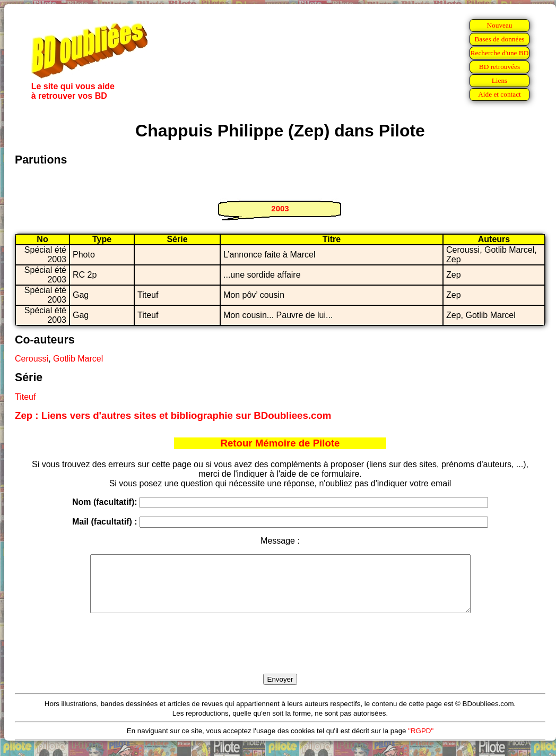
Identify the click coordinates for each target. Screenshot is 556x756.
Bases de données (499, 39)
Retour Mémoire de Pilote (280, 443)
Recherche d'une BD (500, 53)
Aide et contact (499, 94)
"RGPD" (421, 742)
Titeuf (25, 397)
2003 (280, 208)
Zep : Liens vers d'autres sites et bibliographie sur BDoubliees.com (173, 415)
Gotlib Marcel (78, 359)
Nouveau (499, 25)
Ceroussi (32, 359)
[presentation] (280, 656)
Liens (500, 80)
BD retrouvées (499, 67)
